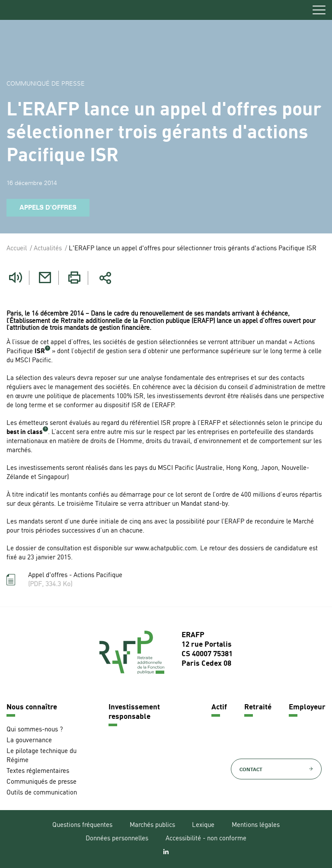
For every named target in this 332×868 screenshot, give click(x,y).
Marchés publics (152, 825)
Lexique (203, 825)
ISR (40, 352)
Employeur (307, 707)
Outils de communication (42, 793)
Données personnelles (117, 839)
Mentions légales (256, 825)
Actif (219, 707)
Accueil (17, 249)
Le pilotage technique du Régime (41, 756)
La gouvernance (29, 741)
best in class (25, 432)
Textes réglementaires (38, 771)
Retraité (258, 707)
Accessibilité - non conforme (206, 839)
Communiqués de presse (41, 782)
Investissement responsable (134, 712)
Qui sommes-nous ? (35, 730)
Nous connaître (32, 707)
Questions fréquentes (82, 825)
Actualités (48, 249)
